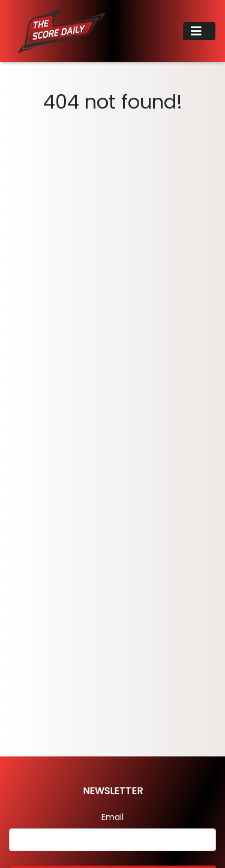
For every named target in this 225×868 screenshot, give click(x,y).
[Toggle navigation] (199, 31)
